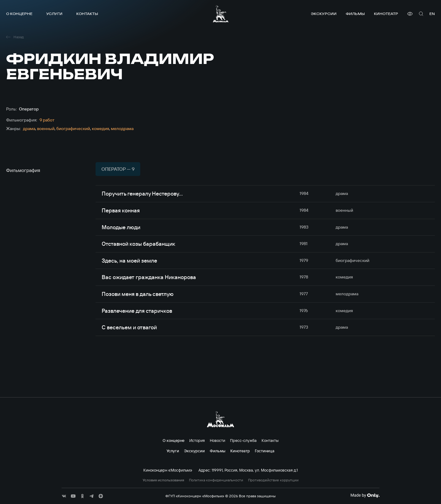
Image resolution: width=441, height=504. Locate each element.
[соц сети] (64, 496)
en (432, 14)
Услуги (54, 14)
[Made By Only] (365, 495)
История (197, 440)
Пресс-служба (243, 440)
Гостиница (265, 451)
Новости (217, 440)
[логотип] (221, 14)
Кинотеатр (386, 14)
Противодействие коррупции (273, 480)
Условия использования (163, 480)
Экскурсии (324, 14)
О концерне (19, 14)
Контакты (87, 14)
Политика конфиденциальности (216, 480)
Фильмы (355, 14)
